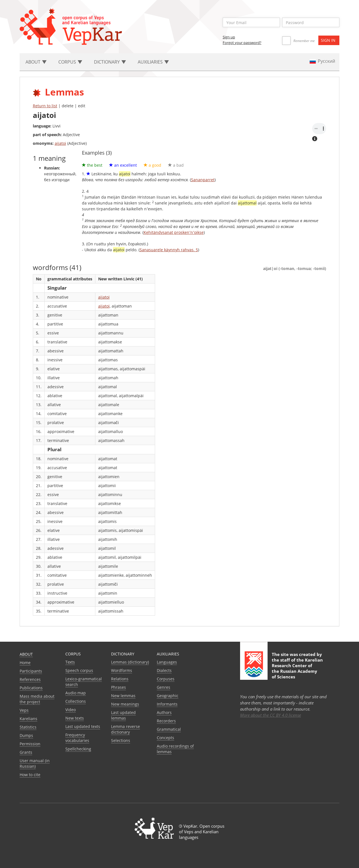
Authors (164, 712)
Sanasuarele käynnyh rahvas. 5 (169, 250)
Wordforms (122, 670)
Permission (30, 744)
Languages (167, 662)
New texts (75, 718)
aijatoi (60, 143)
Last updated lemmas (123, 715)
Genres (164, 687)
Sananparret (203, 180)
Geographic (168, 696)
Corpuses (166, 679)
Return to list (45, 106)
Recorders (166, 721)
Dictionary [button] (110, 62)
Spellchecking (78, 749)
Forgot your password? (242, 43)
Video (71, 710)
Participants (31, 671)
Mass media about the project (37, 699)
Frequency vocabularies (77, 738)
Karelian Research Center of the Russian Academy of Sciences (297, 668)
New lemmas (123, 696)
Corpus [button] (70, 62)
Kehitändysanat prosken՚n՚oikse (174, 232)
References (30, 679)
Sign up (229, 37)
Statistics (28, 727)
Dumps (26, 735)
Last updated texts (83, 726)
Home (25, 663)
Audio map (76, 693)
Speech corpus (79, 670)
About (26, 654)
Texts (70, 662)
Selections (121, 740)
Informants (167, 704)
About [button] (36, 62)
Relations (120, 679)
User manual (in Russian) (35, 763)
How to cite (30, 775)
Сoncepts (165, 738)
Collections (76, 701)
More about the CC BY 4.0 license (271, 715)
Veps (24, 710)
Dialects (164, 670)
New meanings (125, 704)
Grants (26, 752)
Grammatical (169, 729)
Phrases (118, 687)
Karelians (28, 719)
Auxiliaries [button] (153, 62)
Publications (31, 688)
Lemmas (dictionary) (130, 662)
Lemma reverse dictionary (126, 729)
